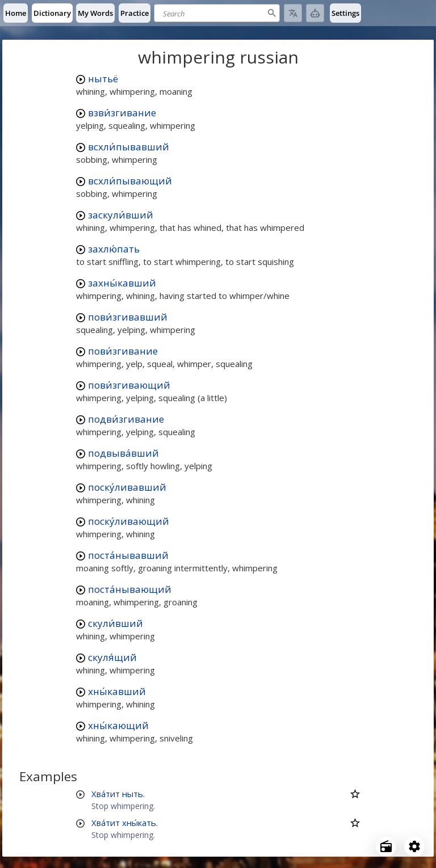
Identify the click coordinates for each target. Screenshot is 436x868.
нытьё (103, 79)
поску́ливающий (129, 521)
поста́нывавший (128, 555)
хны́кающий (118, 725)
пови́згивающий (129, 385)
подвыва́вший (123, 453)
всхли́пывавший (129, 147)
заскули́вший (121, 215)
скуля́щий (112, 657)
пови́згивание (123, 351)
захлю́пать (114, 249)
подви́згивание (126, 419)
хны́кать (139, 823)
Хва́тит (106, 794)
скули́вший (116, 623)
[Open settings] (414, 846)
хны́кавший (117, 691)
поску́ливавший (127, 487)
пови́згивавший (128, 317)
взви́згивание (122, 113)
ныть (133, 794)
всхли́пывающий (130, 181)
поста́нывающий (130, 589)
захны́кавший (122, 283)
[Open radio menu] (386, 846)
